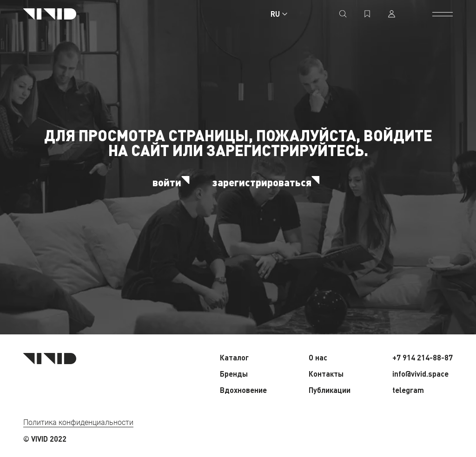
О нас (318, 357)
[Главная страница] (50, 14)
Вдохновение (243, 390)
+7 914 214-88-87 (423, 357)
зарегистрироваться (268, 182)
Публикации (330, 390)
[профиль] (391, 14)
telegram (408, 390)
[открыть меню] (443, 14)
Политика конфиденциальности (78, 422)
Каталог (234, 357)
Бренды (234, 374)
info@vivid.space (420, 374)
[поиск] (343, 14)
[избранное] (367, 14)
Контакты (326, 374)
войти (173, 182)
